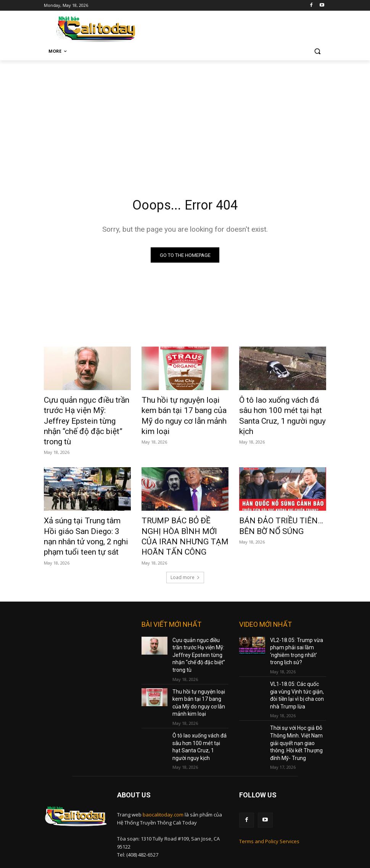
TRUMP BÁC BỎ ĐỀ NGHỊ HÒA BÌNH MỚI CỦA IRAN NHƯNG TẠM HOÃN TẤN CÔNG (184, 512)
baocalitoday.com (163, 770)
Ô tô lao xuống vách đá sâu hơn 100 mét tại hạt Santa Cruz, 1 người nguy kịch (278, 410)
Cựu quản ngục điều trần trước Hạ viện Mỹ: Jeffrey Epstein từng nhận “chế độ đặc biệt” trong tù (87, 414)
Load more (185, 553)
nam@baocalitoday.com (172, 826)
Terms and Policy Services (269, 795)
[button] (317, 51)
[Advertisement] (185, 118)
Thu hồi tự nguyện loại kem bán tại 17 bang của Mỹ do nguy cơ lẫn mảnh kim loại (180, 410)
